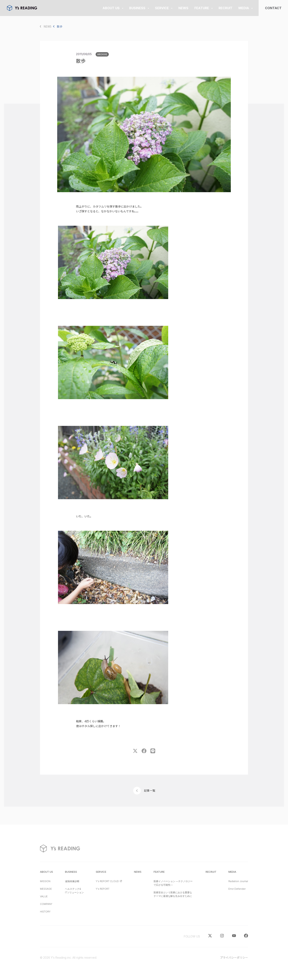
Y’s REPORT (103, 889)
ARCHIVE (102, 54)
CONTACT (273, 8)
